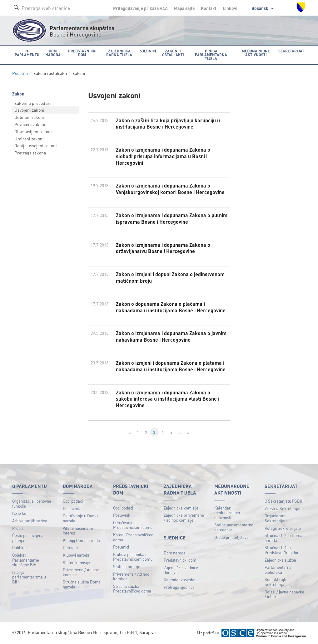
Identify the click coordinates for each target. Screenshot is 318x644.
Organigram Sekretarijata (276, 518)
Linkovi (230, 8)
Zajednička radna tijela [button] (119, 53)
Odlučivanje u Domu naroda (80, 518)
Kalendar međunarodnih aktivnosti (227, 513)
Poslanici (121, 547)
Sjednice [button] (149, 51)
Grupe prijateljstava (231, 537)
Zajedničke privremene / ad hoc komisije (184, 517)
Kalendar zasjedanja (182, 580)
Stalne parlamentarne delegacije (234, 527)
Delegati (70, 547)
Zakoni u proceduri (33, 103)
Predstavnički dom (180, 560)
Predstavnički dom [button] (82, 53)
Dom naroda (175, 553)
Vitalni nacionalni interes (78, 531)
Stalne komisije (76, 562)
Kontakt (209, 8)
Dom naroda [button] (53, 53)
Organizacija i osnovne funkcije (32, 503)
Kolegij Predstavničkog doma (133, 537)
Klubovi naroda (76, 555)
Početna (20, 73)
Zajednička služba (280, 560)
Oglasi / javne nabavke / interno (284, 594)
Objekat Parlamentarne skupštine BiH (26, 560)
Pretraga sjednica (179, 587)
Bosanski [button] (263, 8)
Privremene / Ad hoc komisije (81, 572)
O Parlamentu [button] (27, 53)
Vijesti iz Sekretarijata (284, 508)
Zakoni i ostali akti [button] (173, 53)
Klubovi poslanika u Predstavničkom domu (133, 557)
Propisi (18, 528)
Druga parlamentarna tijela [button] (211, 55)
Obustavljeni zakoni (33, 131)
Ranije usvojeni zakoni (36, 145)
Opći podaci (73, 501)
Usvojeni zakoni (29, 110)
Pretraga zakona (30, 153)
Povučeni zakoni (30, 124)
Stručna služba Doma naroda (82, 584)
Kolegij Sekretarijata (283, 528)
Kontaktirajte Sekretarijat (276, 582)
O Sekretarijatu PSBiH (284, 501)
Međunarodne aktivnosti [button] (256, 53)
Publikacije (22, 547)
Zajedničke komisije (181, 508)
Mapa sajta (184, 8)
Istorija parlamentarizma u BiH (29, 577)
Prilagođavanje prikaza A (140, 8)
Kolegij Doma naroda (81, 540)
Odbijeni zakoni (29, 117)
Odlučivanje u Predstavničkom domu (133, 525)
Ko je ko (19, 513)
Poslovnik (71, 508)
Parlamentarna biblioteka (278, 570)
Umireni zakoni (29, 139)
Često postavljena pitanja (28, 538)
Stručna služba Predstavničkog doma (132, 589)
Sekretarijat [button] (291, 51)
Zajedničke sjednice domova (181, 570)
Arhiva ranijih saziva (30, 521)
